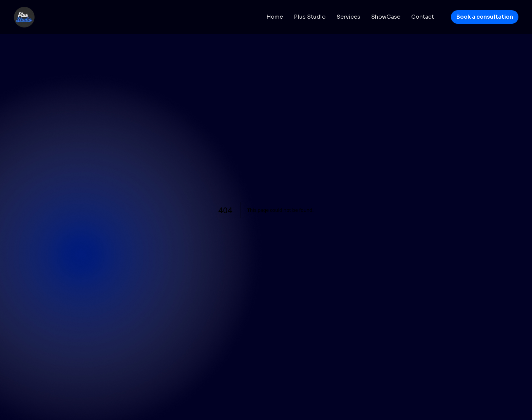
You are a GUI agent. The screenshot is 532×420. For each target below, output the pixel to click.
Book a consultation (485, 17)
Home (275, 17)
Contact (423, 17)
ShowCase (386, 17)
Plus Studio (310, 17)
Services (348, 17)
